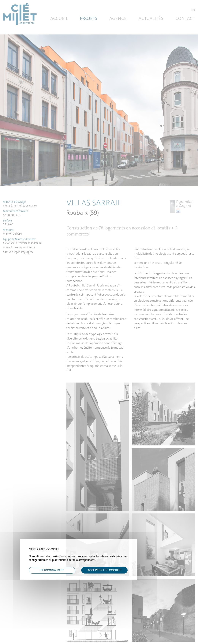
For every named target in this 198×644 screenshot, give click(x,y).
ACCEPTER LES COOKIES (105, 570)
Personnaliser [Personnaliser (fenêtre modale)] (52, 570)
